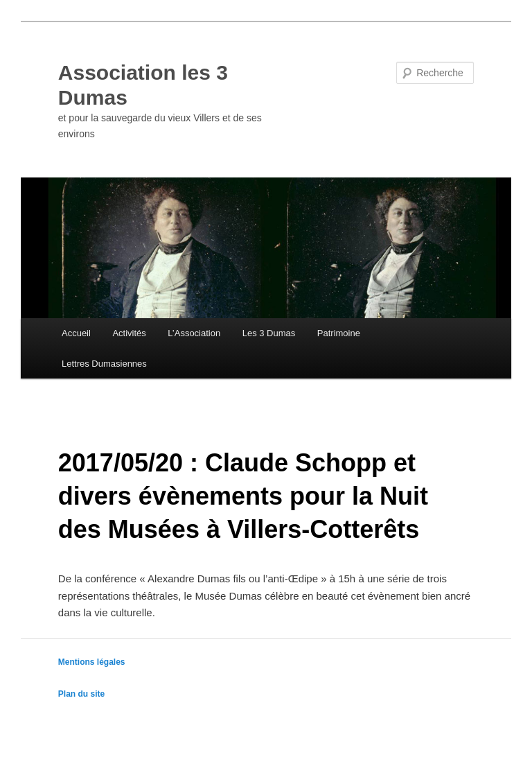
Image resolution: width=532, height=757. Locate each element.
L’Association (194, 333)
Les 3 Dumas (269, 333)
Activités (129, 333)
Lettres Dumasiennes (104, 364)
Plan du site (81, 694)
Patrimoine (339, 333)
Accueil (76, 333)
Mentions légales (92, 662)
